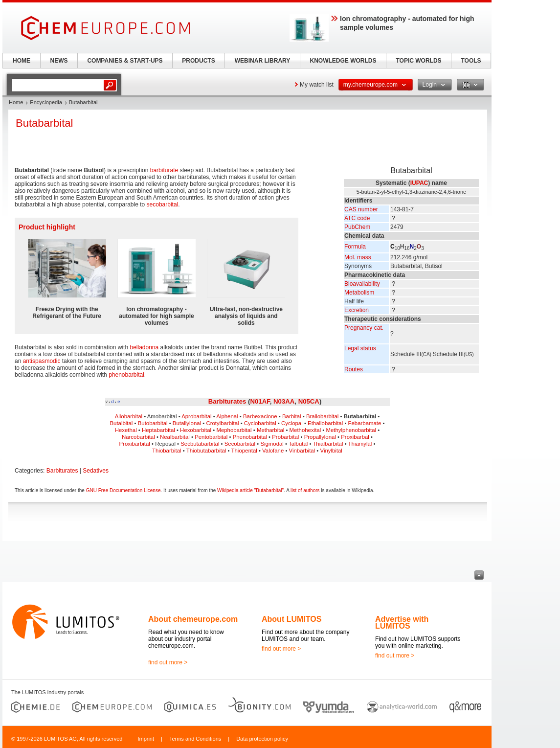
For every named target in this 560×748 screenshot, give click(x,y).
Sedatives (96, 471)
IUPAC (419, 183)
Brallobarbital (322, 416)
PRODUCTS (198, 61)
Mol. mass (358, 257)
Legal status (360, 348)
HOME (22, 61)
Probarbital (285, 437)
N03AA (284, 401)
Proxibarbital (135, 444)
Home (16, 102)
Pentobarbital (211, 437)
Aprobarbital (196, 416)
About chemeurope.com (193, 619)
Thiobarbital (167, 451)
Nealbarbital (175, 437)
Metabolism (359, 293)
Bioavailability (362, 284)
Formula (355, 247)
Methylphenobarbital (351, 430)
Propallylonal (320, 437)
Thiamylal (360, 444)
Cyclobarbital (260, 423)
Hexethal (126, 430)
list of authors (305, 490)
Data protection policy (262, 739)
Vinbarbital (302, 451)
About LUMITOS (291, 619)
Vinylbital (331, 451)
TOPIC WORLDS (418, 61)
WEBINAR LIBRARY (263, 61)
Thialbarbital (328, 444)
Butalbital (122, 423)
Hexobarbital (196, 430)
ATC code (357, 218)
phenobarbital (126, 375)
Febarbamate (365, 423)
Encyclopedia (46, 102)
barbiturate (164, 170)
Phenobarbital (250, 437)
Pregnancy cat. (364, 328)
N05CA (309, 401)
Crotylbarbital (222, 423)
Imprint (146, 739)
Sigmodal (272, 444)
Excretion (357, 310)
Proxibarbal (355, 437)
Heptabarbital (158, 430)
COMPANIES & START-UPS (125, 61)
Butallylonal (187, 423)
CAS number (361, 209)
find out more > (168, 662)
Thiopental (244, 451)
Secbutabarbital (200, 444)
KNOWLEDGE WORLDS (343, 61)
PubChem (357, 227)
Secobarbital (240, 444)
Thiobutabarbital (206, 451)
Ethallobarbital (325, 423)
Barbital (292, 416)
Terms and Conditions (195, 739)
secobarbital (163, 204)
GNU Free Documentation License (123, 490)
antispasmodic (42, 361)
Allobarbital (129, 416)
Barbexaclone (260, 416)
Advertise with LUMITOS (402, 623)
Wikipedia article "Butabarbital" (250, 490)
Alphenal (227, 416)
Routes (354, 369)
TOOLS (471, 61)
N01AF (260, 401)
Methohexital (305, 430)
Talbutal (298, 444)
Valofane (273, 451)
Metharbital (270, 430)
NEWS (59, 61)
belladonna (144, 347)
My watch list (317, 85)
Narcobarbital (138, 437)
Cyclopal (292, 423)
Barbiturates (227, 401)
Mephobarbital (234, 430)
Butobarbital (153, 423)
